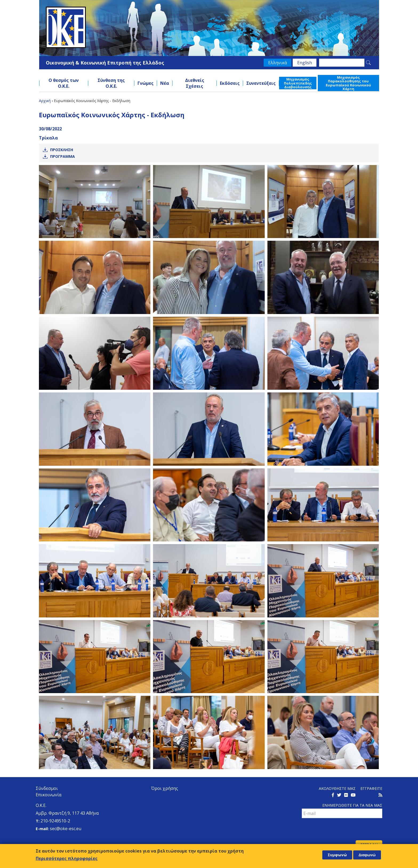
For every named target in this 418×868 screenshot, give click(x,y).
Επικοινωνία (49, 795)
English (305, 63)
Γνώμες (146, 83)
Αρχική (45, 101)
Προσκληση (62, 150)
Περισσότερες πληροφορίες (67, 858)
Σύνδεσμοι (47, 788)
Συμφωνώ (337, 855)
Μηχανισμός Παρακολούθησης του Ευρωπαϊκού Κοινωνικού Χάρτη (348, 83)
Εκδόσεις (230, 83)
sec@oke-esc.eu (66, 829)
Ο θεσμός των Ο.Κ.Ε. (64, 83)
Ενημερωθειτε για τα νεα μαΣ (352, 805)
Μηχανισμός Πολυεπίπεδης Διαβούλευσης (298, 83)
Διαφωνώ (367, 855)
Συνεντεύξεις (261, 83)
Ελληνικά (278, 63)
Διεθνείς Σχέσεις (195, 83)
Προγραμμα (63, 156)
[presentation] (342, 830)
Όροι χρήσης (165, 788)
